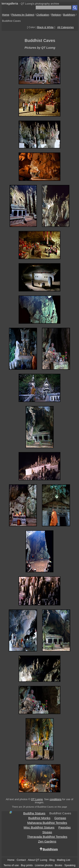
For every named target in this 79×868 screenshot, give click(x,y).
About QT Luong (37, 860)
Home (6, 15)
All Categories (65, 27)
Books (59, 865)
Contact (21, 860)
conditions (55, 799)
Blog (52, 860)
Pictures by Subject (23, 15)
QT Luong (37, 799)
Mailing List (64, 860)
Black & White (45, 27)
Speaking (70, 865)
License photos (44, 865)
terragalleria (10, 3)
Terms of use (11, 865)
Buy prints (27, 865)
